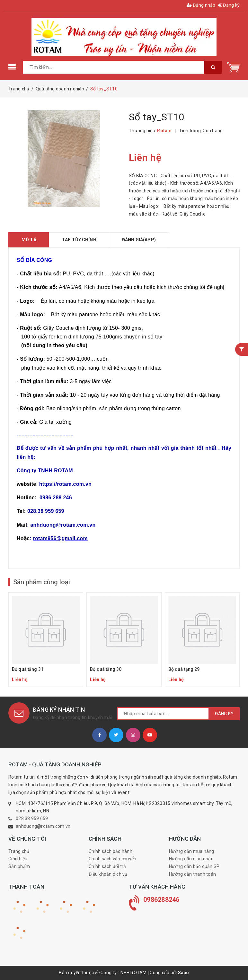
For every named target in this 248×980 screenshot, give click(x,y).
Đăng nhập (201, 5)
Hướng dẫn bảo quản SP (194, 866)
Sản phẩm (19, 866)
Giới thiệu (18, 859)
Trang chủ (19, 851)
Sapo (184, 973)
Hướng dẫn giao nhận (191, 859)
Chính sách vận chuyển (112, 859)
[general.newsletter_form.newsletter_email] (163, 714)
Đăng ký (229, 5)
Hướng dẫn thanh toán (192, 874)
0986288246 (161, 900)
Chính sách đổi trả (107, 866)
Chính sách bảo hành (111, 851)
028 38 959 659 (32, 818)
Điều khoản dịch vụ (108, 874)
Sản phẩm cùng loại (42, 582)
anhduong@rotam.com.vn (43, 826)
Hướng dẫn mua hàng (192, 851)
